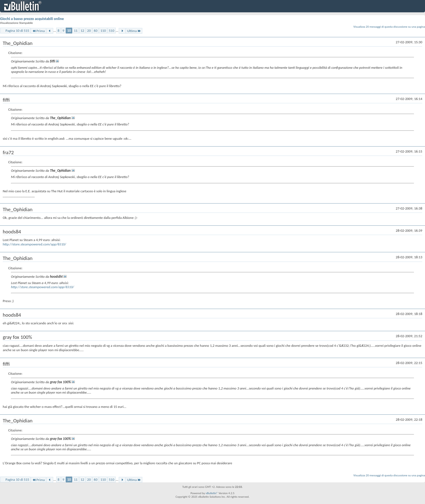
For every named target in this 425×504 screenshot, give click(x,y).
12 (82, 31)
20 (89, 31)
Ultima (134, 31)
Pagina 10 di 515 (17, 31)
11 (76, 31)
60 (96, 31)
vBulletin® (212, 493)
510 (112, 31)
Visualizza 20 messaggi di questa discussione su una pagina (389, 27)
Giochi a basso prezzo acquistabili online (32, 19)
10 (69, 31)
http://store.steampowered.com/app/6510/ (34, 244)
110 (103, 31)
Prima (38, 31)
